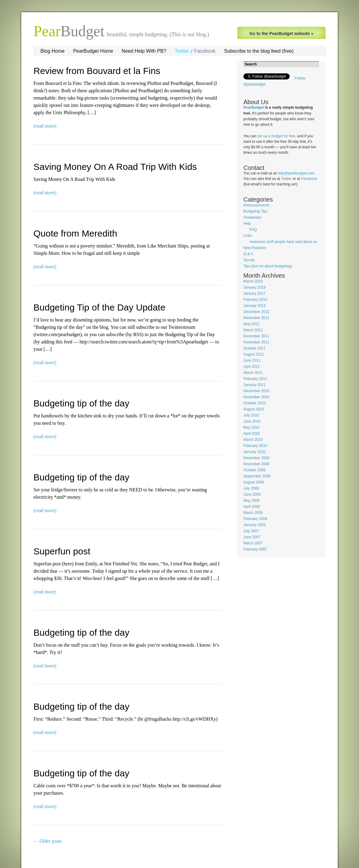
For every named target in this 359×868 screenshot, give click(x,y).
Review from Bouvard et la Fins (97, 71)
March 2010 (253, 440)
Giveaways (252, 217)
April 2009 (252, 507)
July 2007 (251, 531)
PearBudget (254, 107)
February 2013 (255, 300)
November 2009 (256, 464)
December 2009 (256, 458)
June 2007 (252, 537)
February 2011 (255, 379)
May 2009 (251, 501)
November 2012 (256, 318)
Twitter (182, 51)
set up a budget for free (276, 136)
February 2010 (255, 446)
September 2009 (257, 476)
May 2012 (251, 324)
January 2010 (254, 452)
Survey (249, 260)
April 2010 (252, 434)
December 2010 (256, 391)
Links (248, 236)
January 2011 (254, 385)
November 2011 (256, 342)
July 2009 (251, 488)
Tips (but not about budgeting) (268, 266)
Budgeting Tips (255, 211)
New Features (255, 248)
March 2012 (253, 330)
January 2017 (254, 293)
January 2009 (254, 525)
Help (247, 223)
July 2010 (251, 415)
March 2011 (253, 373)
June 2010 (252, 421)
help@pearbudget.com (296, 173)
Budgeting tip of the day (81, 403)
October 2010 (254, 403)
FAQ (253, 230)
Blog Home (52, 51)
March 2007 (253, 543)
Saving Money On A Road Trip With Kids (115, 167)
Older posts (48, 841)
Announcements (257, 205)
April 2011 (252, 367)
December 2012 (256, 312)
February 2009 (255, 519)
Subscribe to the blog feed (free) (259, 51)
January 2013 (254, 306)
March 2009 (253, 513)
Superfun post (62, 551)
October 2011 (254, 348)
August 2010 (254, 409)
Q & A (248, 254)
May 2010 (251, 427)
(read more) (45, 126)
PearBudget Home (93, 51)
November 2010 (256, 397)
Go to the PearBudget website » (282, 33)
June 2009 (252, 494)
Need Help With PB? (144, 51)
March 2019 (253, 281)
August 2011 (254, 354)
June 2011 (252, 360)
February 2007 (255, 549)
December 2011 (256, 336)
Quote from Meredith (75, 233)
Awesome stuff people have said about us (283, 242)
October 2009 (254, 470)
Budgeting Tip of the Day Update (99, 307)
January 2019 (254, 287)
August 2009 (254, 482)
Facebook (205, 51)
